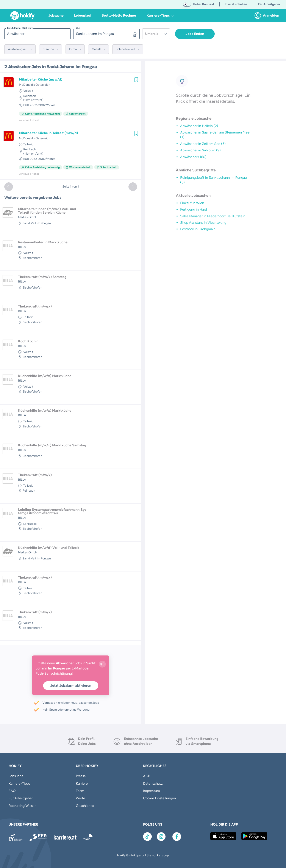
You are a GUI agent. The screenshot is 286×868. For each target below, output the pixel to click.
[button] (20, 49)
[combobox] (156, 34)
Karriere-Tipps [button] (160, 15)
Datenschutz (153, 783)
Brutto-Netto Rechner (119, 15)
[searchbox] (38, 34)
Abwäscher (19, 67)
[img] (136, 80)
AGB (147, 776)
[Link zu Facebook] (177, 837)
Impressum (152, 791)
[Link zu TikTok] (147, 837)
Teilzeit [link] (28, 144)
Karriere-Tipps (19, 783)
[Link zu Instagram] (161, 837)
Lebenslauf (83, 15)
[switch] (187, 4)
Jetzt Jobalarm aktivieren (71, 686)
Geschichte (85, 806)
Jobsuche (56, 15)
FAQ (12, 791)
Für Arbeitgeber (21, 798)
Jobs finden (195, 34)
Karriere (82, 783)
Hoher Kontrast (204, 4)
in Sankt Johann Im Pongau (70, 67)
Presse (81, 776)
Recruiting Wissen (23, 806)
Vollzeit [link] (28, 91)
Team (80, 791)
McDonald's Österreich (35, 85)
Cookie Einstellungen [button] (159, 798)
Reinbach (30, 96)
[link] (268, 16)
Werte (80, 798)
